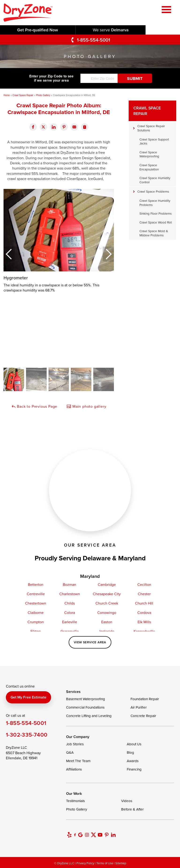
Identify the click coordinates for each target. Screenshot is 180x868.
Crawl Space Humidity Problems (155, 203)
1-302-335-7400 (27, 735)
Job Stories (75, 744)
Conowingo (107, 612)
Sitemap (121, 863)
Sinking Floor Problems (156, 213)
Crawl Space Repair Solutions (151, 128)
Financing (134, 769)
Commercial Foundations (85, 707)
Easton (107, 622)
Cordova (144, 612)
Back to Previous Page (34, 406)
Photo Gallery (77, 809)
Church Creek (107, 603)
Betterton (36, 584)
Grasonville (70, 631)
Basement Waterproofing (86, 699)
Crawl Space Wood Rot (156, 222)
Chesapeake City (107, 594)
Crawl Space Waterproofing (149, 154)
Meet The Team (78, 761)
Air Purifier (139, 707)
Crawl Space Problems (153, 191)
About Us (134, 744)
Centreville (36, 594)
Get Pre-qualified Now (37, 30)
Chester (144, 594)
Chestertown (36, 603)
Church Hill (144, 603)
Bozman (69, 584)
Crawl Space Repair (147, 111)
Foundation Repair (145, 699)
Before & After (132, 809)
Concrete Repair (143, 716)
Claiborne (36, 612)
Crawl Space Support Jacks (154, 141)
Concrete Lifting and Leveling (89, 716)
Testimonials (75, 801)
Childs (70, 603)
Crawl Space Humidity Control (155, 180)
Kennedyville (144, 631)
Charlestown (70, 594)
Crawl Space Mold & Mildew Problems (154, 233)
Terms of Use (105, 863)
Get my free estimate (28, 697)
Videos (127, 801)
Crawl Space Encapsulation (149, 167)
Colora (70, 612)
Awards (133, 761)
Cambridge (107, 584)
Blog (130, 752)
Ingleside (107, 631)
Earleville (70, 622)
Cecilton (144, 584)
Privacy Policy (85, 863)
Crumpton (36, 622)
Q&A (70, 752)
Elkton (36, 631)
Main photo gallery (86, 406)
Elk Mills (144, 622)
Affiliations (74, 769)
